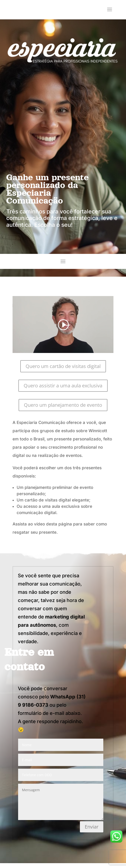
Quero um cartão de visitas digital (63, 366)
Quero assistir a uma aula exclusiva (63, 386)
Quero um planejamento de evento (63, 405)
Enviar (92, 827)
